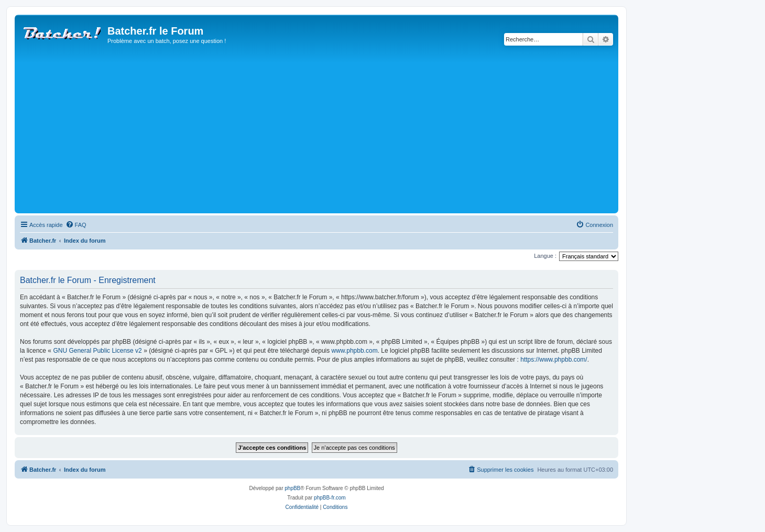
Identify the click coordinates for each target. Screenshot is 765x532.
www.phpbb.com (355, 351)
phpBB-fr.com (330, 498)
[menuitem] (76, 225)
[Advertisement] (332, 132)
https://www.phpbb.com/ (554, 360)
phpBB (292, 488)
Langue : (545, 256)
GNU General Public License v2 (97, 351)
